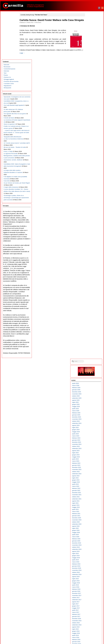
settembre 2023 (91, 103)
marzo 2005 (90, 569)
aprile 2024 (89, 88)
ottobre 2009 (90, 453)
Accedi (88, 633)
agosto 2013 (90, 357)
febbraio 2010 (90, 445)
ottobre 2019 (90, 202)
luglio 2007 (89, 510)
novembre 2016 (91, 275)
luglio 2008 (89, 485)
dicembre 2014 (90, 323)
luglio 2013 (89, 359)
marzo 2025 (90, 65)
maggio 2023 (90, 111)
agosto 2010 (90, 432)
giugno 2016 (90, 286)
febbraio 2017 (90, 269)
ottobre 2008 (90, 479)
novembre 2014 (91, 325)
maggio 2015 (90, 313)
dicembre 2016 (90, 273)
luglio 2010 (89, 435)
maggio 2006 (90, 540)
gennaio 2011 (90, 422)
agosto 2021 (90, 155)
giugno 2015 (90, 311)
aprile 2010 (89, 441)
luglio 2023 (89, 107)
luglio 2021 (89, 157)
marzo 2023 (90, 115)
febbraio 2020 (90, 193)
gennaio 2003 (90, 624)
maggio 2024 (90, 86)
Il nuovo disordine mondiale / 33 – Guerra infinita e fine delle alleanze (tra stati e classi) (10, 204)
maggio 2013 (90, 363)
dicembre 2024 (90, 71)
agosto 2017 (90, 256)
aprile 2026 (89, 38)
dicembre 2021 (90, 147)
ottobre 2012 (90, 378)
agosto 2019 (90, 206)
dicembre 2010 (90, 424)
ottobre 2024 (90, 76)
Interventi (6, 19)
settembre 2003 (91, 607)
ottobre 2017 (90, 252)
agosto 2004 (90, 584)
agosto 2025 (90, 55)
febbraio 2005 (90, 571)
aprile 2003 (89, 617)
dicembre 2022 (90, 122)
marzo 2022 (90, 141)
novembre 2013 (91, 351)
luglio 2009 (89, 460)
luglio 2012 (89, 384)
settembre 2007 (91, 506)
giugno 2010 (90, 437)
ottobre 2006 (90, 529)
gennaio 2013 (90, 372)
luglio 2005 (89, 561)
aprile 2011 (89, 416)
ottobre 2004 (90, 579)
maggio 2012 (90, 388)
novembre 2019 (91, 199)
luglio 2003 (89, 611)
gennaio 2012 (90, 397)
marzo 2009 (90, 468)
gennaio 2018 (90, 246)
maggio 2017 (90, 262)
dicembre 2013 (90, 348)
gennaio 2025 (90, 69)
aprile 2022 (89, 139)
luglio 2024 (89, 82)
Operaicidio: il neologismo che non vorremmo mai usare (10, 53)
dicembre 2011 (90, 399)
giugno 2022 (90, 134)
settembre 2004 (91, 582)
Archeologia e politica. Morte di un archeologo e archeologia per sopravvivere (11, 215)
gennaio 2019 (90, 220)
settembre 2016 (91, 279)
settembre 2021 (91, 153)
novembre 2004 (91, 577)
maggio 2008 (90, 489)
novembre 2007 (91, 502)
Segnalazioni (7, 40)
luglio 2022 (89, 132)
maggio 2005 (90, 565)
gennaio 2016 (90, 296)
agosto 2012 (90, 382)
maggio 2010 (90, 439)
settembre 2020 (91, 178)
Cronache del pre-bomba (11, 36)
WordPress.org (90, 639)
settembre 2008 (91, 481)
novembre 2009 (91, 451)
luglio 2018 (89, 233)
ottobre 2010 (90, 428)
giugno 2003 (90, 613)
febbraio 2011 (90, 420)
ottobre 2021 (90, 151)
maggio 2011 (90, 414)
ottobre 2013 (90, 353)
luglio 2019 (89, 208)
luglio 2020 (89, 183)
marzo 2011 (90, 418)
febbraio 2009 (90, 470)
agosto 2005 (90, 558)
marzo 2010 (90, 443)
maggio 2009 (90, 464)
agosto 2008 (90, 483)
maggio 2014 (90, 338)
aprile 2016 (89, 290)
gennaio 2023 (90, 120)
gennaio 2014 (90, 346)
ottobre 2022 (90, 126)
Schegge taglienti (9, 34)
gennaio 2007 (90, 523)
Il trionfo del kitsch (9, 85)
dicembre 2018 (90, 223)
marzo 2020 (90, 191)
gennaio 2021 (90, 170)
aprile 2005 (89, 567)
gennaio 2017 (90, 271)
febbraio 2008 (90, 495)
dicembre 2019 (90, 197)
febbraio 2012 (90, 395)
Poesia (5, 29)
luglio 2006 (89, 535)
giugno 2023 (90, 109)
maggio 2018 (90, 237)
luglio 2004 (89, 586)
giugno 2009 (90, 462)
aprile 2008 (89, 491)
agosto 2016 (90, 281)
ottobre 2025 (90, 50)
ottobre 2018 (90, 227)
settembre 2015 (91, 304)
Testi (5, 27)
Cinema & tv (7, 31)
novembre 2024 (91, 73)
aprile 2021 (89, 164)
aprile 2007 (89, 516)
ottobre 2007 (90, 504)
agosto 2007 (90, 508)
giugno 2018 (90, 235)
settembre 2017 (91, 254)
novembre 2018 (91, 225)
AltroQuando (7, 42)
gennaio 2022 (90, 145)
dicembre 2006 (90, 525)
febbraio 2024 (90, 92)
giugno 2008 (90, 487)
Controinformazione (9, 23)
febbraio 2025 (90, 67)
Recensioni (41, 26)
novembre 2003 (91, 603)
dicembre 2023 (90, 97)
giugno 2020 (90, 185)
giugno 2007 (90, 512)
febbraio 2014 (90, 344)
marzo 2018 (90, 241)
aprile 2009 (89, 466)
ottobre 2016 (90, 277)
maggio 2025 (90, 61)
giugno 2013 (90, 361)
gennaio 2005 (90, 573)
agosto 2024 (90, 80)
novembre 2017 (91, 250)
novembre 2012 (91, 376)
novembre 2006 (91, 527)
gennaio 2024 (90, 94)
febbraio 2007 (90, 521)
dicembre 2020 (90, 172)
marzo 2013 (90, 367)
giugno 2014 (90, 336)
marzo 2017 (90, 267)
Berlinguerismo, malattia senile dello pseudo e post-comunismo (11, 152)
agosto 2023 (90, 105)
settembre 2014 (91, 330)
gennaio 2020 (90, 195)
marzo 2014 (90, 342)
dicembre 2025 (90, 46)
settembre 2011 (91, 405)
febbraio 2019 (90, 218)
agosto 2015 (90, 307)
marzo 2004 (90, 594)
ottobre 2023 (90, 101)
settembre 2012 (91, 380)
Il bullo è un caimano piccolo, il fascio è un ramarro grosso (10, 101)
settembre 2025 (91, 52)
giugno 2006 (90, 537)
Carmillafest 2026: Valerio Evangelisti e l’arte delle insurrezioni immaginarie (11, 164)
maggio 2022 (90, 136)
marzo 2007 (90, 519)
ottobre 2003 (90, 605)
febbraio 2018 (90, 244)
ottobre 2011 (90, 403)
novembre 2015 (91, 300)
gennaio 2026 (90, 44)
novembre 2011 (91, 401)
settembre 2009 (91, 456)
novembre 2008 (91, 477)
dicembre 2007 (90, 500)
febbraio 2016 (90, 294)
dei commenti (92, 637)
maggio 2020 (90, 187)
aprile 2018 (89, 239)
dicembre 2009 (90, 449)
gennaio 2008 (90, 498)
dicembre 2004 (90, 575)
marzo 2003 (90, 619)
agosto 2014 (90, 332)
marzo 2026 (90, 40)
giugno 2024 (90, 84)
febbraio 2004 (90, 596)
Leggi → (24, 60)
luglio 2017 (89, 258)
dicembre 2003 (90, 600)
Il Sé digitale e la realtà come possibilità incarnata (10, 181)
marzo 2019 (90, 216)
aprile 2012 (89, 390)
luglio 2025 (89, 57)
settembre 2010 (91, 430)
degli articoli (91, 635)
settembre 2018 (91, 229)
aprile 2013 (89, 365)
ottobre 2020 (90, 176)
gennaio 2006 (90, 548)
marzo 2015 (90, 317)
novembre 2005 (91, 552)
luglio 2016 (89, 283)
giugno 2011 (90, 411)
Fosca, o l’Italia (8, 141)
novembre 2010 (91, 426)
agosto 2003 (90, 609)
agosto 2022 (90, 130)
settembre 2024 (91, 78)
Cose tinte (6, 185)
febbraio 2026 (90, 42)
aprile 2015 (89, 315)
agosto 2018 (90, 231)
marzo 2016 (90, 292)
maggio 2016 (90, 288)
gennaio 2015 (90, 321)
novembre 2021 (91, 149)
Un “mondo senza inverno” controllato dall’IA (9, 131)
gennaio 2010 (90, 447)
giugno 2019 (90, 210)
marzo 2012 (90, 393)
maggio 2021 (90, 162)
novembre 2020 (91, 174)
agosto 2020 (90, 181)
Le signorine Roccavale (10, 146)
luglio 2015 (89, 309)
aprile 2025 (89, 63)
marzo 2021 (90, 166)
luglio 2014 (89, 334)
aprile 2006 (89, 542)
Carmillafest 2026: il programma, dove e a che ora (10, 62)
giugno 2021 (90, 160)
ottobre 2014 (90, 327)
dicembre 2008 (90, 474)
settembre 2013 (91, 355)
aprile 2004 (89, 592)
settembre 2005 (91, 556)
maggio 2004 (90, 590)
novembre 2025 (91, 48)
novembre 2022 (91, 124)
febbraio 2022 (90, 143)
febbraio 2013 (90, 369)
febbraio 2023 (90, 118)
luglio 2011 (89, 409)
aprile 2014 (89, 340)
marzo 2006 (90, 544)
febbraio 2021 (90, 168)
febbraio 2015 (90, 319)
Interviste (6, 25)
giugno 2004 (90, 588)
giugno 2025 (90, 59)
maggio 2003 (90, 615)
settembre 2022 (91, 128)
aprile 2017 (89, 265)
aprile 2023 (89, 113)
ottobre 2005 (90, 554)
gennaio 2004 (90, 598)
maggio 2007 (90, 514)
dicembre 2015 (90, 298)
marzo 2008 (90, 493)
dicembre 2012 (90, 374)
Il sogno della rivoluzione (11, 196)
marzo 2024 (90, 90)
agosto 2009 (90, 458)
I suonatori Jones (8, 38)
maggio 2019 (90, 212)
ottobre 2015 (90, 302)
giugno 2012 (90, 386)
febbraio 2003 (90, 621)
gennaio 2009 (90, 472)
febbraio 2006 (90, 546)
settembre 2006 (91, 531)
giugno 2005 (90, 563)
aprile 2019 (89, 214)
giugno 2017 (90, 260)
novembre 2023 (91, 99)
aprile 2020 (89, 189)
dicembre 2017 (90, 248)
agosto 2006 (90, 533)
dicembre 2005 (90, 550)
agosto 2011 (90, 407)
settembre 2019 (91, 204)
